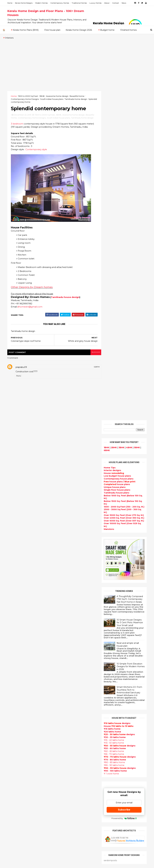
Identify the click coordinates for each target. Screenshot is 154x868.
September (17, 655)
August (15, 659)
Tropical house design (68, 772)
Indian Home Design (67, 714)
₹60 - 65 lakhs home (113, 422)
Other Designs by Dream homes (33, 301)
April (13, 675)
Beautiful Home (78, 96)
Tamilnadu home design (77, 99)
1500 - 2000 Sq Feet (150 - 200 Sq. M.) (123, 177)
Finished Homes (128, 30)
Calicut (25, 740)
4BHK (128, 118)
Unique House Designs (68, 738)
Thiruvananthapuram (20, 751)
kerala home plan (65, 663)
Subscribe (123, 480)
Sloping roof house (66, 657)
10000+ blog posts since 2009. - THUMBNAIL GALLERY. (32, 864)
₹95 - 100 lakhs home (114, 441)
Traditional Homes (80, 3)
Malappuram (15, 743)
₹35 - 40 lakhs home (113, 411)
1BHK (105, 118)
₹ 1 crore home (110, 444)
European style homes (68, 789)
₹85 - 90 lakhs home (113, 436)
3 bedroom (18, 134)
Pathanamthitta (17, 748)
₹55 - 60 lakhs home (114, 419)
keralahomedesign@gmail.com (122, 787)
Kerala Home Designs (25, 3)
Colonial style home (66, 691)
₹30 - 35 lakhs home (114, 408)
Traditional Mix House (67, 820)
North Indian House (66, 782)
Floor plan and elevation (69, 701)
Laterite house (64, 809)
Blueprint (61, 840)
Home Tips (109, 138)
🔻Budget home (106, 30)
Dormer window (64, 762)
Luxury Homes (96, 3)
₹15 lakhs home (111, 400)
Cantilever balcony (66, 843)
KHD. (67, 864)
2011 (14, 703)
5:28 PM (92, 380)
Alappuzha (14, 720)
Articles (60, 735)
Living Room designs (67, 731)
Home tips (61, 826)
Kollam (12, 734)
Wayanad (13, 757)
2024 (14, 605)
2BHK (113, 118)
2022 (14, 613)
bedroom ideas (64, 755)
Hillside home (63, 830)
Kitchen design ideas (67, 776)
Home (11, 3)
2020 (14, 621)
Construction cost (66, 742)
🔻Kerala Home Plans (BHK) (24, 30)
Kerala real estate (65, 847)
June (13, 667)
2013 (14, 695)
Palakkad (13, 746)
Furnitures (61, 833)
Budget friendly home (68, 728)
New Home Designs (66, 704)
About (108, 3)
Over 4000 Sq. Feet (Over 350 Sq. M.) (123, 189)
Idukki (12, 726)
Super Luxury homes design (71, 711)
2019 (14, 625)
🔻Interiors (8, 38)
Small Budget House (67, 674)
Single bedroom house (68, 854)
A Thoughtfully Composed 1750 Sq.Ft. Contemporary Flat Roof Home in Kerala (129, 270)
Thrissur (13, 754)
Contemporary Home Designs (26, 99)
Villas (58, 684)
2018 (14, 629)
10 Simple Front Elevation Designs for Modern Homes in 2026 (130, 337)
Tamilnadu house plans (115, 163)
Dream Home (63, 816)
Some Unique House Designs (130, 634)
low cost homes (64, 786)
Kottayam (14, 737)
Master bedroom (65, 799)
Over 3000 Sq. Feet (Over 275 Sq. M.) (123, 186)
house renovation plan (68, 806)
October (15, 652)
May (13, 671)
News (125, 3)
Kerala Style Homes (66, 694)
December (17, 644)
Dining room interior (67, 769)
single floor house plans (69, 745)
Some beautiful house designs (130, 622)
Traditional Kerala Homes (69, 708)
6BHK (106, 121)
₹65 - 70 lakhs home (113, 425)
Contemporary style (37, 163)
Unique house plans (114, 158)
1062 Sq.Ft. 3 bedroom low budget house (128, 658)
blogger (91, 366)
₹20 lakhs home (111, 402)
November (16, 648)
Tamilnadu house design (66, 311)
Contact (117, 3)
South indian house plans (53, 99)
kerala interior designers (69, 803)
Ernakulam (14, 723)
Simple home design (67, 779)
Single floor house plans (116, 161)
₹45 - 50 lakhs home (113, 414)
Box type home (64, 680)
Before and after (65, 850)
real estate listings (132, 722)
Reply (20, 389)
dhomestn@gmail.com (31, 320)
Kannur (12, 729)
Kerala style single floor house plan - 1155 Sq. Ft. (130, 600)
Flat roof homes (64, 653)
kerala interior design (67, 721)
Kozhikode (14, 740)
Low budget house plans (116, 147)
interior (60, 677)
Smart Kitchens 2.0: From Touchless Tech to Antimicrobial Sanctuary (128, 360)
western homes (64, 792)
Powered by (123, 489)
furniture (117, 705)
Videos (59, 752)
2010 (14, 707)
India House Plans (65, 660)
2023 (14, 609)
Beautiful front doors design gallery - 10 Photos (129, 647)
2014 (14, 692)
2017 (14, 633)
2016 (14, 636)
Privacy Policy (110, 566)
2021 (14, 617)
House (113, 144)
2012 (14, 699)
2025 (14, 602)
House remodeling (66, 813)
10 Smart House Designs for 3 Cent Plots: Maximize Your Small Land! (129, 293)
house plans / (119, 152)
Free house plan (52, 30)
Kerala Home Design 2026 (79, 30)
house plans (116, 155)
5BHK (136, 118)
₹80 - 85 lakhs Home (113, 433)
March (14, 679)
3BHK (43, 96)
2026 (14, 598)
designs (111, 141)
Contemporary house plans (118, 149)
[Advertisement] (77, 70)
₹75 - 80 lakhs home (114, 430)
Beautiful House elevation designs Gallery (128, 589)
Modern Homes (42, 3)
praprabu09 (22, 381)
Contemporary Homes (61, 3)
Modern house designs (68, 646)
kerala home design (66, 643)
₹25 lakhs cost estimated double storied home (128, 681)
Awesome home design (58, 96)
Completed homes (66, 725)
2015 (14, 640)
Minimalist (61, 796)
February (16, 683)
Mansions (108, 200)
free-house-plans (65, 687)
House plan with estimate (70, 765)
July (13, 663)
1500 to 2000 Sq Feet (29, 96)
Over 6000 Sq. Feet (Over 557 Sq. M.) (123, 191)
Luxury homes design (67, 670)
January (15, 687)
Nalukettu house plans (68, 837)
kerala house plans (66, 823)
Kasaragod (14, 732)
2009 (14, 711)
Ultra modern (63, 748)
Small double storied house (71, 697)
